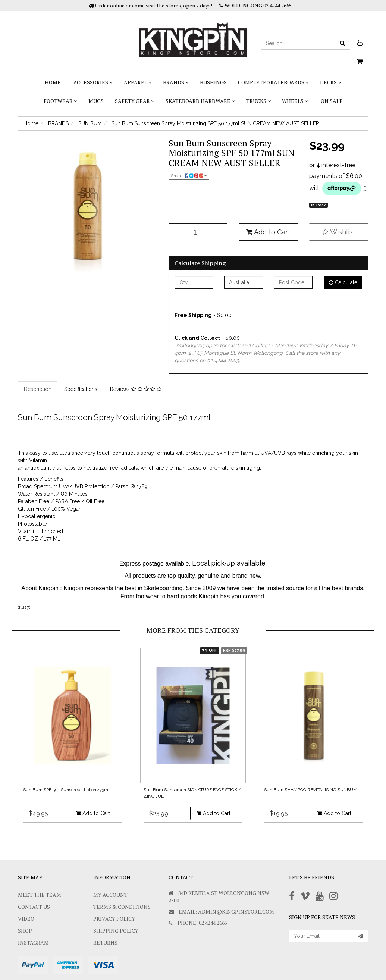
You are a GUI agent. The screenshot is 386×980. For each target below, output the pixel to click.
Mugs (96, 101)
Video (26, 919)
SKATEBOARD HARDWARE (200, 101)
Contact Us (34, 907)
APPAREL (138, 82)
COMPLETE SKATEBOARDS (273, 82)
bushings (213, 82)
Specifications (81, 389)
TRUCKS (258, 101)
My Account (110, 895)
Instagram (33, 943)
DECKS (331, 82)
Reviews (136, 389)
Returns (105, 943)
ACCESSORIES (93, 82)
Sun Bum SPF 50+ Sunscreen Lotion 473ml (66, 790)
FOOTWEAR (60, 101)
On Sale (332, 101)
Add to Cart (268, 232)
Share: (189, 176)
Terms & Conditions (122, 907)
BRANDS (176, 82)
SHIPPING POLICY (116, 931)
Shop (25, 931)
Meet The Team (40, 895)
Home (53, 82)
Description (38, 389)
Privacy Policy (114, 919)
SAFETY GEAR (135, 101)
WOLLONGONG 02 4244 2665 (255, 5)
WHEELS (295, 101)
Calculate (343, 282)
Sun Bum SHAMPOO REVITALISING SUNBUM (311, 790)
